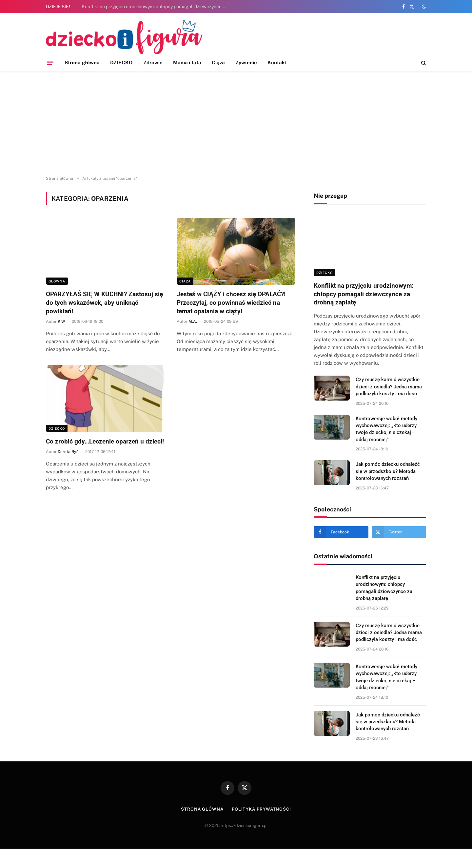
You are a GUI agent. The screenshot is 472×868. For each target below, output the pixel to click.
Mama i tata (187, 62)
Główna (57, 281)
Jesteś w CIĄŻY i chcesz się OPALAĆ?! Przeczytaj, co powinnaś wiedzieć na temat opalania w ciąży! (231, 303)
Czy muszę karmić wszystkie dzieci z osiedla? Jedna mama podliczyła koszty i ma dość (389, 387)
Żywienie (246, 62)
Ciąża (218, 62)
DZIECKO (121, 62)
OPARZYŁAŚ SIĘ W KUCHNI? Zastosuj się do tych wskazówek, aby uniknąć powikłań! (104, 303)
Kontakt (277, 62)
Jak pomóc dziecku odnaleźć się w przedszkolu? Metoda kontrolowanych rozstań (388, 471)
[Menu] (50, 63)
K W (61, 321)
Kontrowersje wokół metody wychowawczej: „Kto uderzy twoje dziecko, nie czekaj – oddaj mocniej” (386, 429)
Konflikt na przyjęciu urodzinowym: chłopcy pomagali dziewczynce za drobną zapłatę (155, 7)
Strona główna (82, 62)
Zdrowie (153, 62)
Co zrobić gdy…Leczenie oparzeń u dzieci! (105, 441)
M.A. (193, 321)
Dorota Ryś (68, 452)
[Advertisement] (236, 124)
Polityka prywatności (261, 809)
